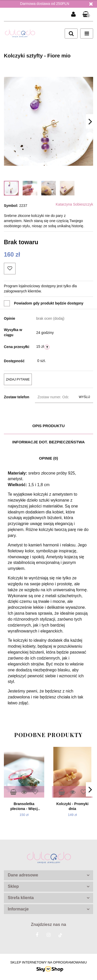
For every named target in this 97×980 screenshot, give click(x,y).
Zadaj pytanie (18, 379)
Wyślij (84, 397)
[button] (86, 15)
